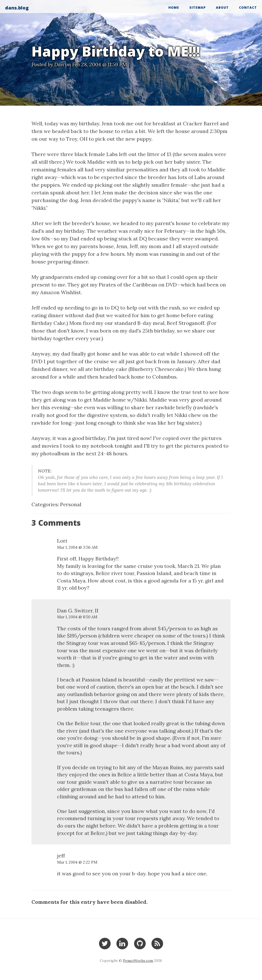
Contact (248, 8)
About (222, 8)
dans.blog (17, 8)
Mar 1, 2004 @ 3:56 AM (77, 547)
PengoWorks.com (138, 961)
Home (174, 8)
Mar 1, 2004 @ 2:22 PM (77, 862)
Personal (71, 504)
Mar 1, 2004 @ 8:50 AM (77, 617)
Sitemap (198, 8)
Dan (59, 64)
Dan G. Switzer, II (78, 610)
